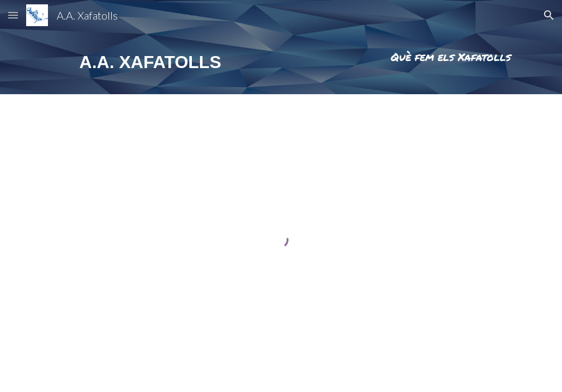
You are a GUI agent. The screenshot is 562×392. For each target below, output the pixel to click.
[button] (13, 15)
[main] (154, 62)
